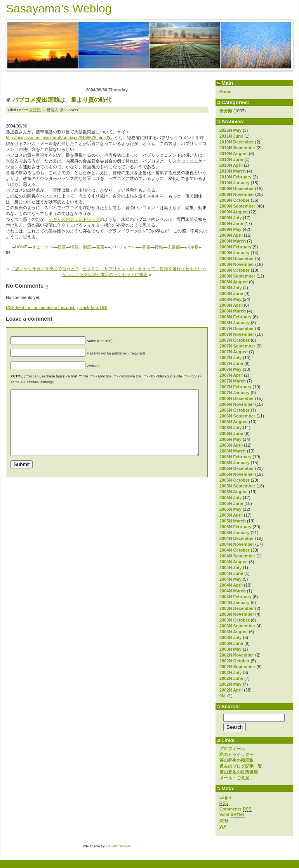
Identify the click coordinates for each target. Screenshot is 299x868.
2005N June (231, 503)
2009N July (230, 218)
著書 (146, 247)
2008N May (230, 299)
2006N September (237, 416)
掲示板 (192, 247)
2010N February (236, 177)
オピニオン (43, 247)
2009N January (235, 253)
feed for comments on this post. (41, 308)
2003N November (237, 614)
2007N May (230, 369)
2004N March (233, 591)
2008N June (231, 293)
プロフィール (232, 749)
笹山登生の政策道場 (239, 772)
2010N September (237, 148)
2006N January (235, 463)
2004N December (237, 538)
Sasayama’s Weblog (59, 8)
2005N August (234, 492)
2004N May (230, 579)
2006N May (230, 439)
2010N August (234, 154)
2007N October (235, 340)
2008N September (237, 276)
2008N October (235, 270)
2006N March (233, 451)
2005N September (237, 486)
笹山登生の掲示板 (236, 760)
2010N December (237, 142)
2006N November (237, 404)
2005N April (231, 515)
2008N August (234, 282)
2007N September (237, 346)
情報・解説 (81, 247)
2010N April (231, 165)
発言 (100, 247)
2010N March (233, 171)
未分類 (226, 111)
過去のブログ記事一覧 (241, 766)
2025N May (230, 130)
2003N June (231, 643)
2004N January (235, 603)
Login (225, 797)
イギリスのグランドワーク (74, 219)
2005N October (235, 480)
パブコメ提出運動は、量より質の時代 (62, 100)
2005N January (235, 533)
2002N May (230, 684)
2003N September (237, 626)
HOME (21, 247)
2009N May (230, 229)
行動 (159, 247)
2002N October (235, 661)
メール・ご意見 (234, 778)
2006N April (231, 445)
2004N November (237, 544)
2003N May (230, 649)
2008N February (236, 317)
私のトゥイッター (236, 754)
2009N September (237, 206)
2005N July (230, 498)
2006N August (234, 422)
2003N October (235, 620)
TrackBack (93, 308)
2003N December (237, 608)
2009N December (237, 189)
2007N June (231, 363)
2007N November (237, 334)
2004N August (234, 562)
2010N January (235, 183)
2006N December (237, 398)
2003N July (230, 637)
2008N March (233, 311)
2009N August (234, 212)
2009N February (236, 247)
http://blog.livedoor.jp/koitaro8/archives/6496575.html (56, 138)
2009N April (231, 235)
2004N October (235, 550)
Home (225, 92)
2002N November (237, 655)
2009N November (237, 194)
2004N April (231, 585)
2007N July (230, 358)
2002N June (231, 678)
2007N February (236, 387)
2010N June (231, 159)
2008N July (230, 288)
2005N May (230, 509)
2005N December (237, 468)
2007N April (231, 375)
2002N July (230, 672)
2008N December (237, 258)
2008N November (237, 264)
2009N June (231, 224)
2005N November (237, 474)
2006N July (230, 428)
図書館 (174, 247)
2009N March (233, 241)
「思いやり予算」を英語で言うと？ (45, 269)
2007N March (233, 381)
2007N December (237, 328)
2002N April (231, 690)
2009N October (235, 200)
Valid (232, 815)
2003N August (234, 632)
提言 (62, 247)
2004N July (230, 568)
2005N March (233, 521)
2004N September (237, 556)
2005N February (236, 527)
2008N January (235, 323)
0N (223, 696)
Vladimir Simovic (118, 846)
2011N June (231, 136)
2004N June (231, 573)
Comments (236, 809)
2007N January (235, 393)
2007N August (234, 352)
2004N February (236, 597)
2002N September (237, 667)
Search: (231, 706)
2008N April (231, 305)
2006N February (236, 457)
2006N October (235, 410)
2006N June (231, 433)
